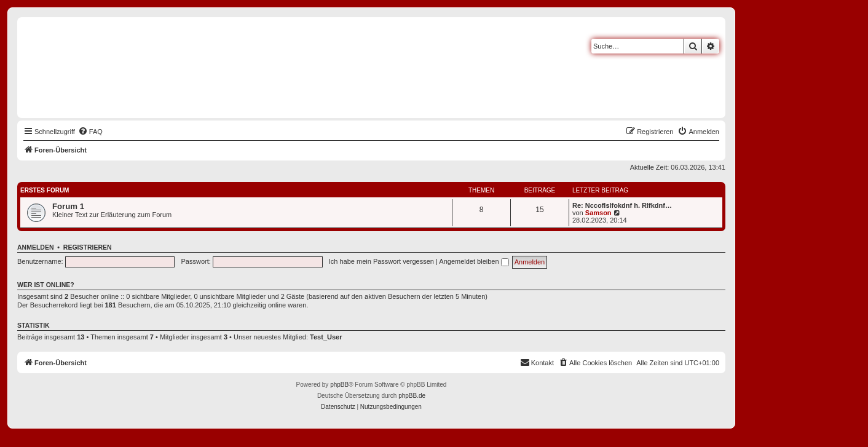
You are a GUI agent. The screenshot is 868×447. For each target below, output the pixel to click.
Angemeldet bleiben (474, 261)
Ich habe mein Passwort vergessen (381, 261)
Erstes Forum (45, 190)
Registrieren (88, 247)
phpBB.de (412, 396)
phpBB (339, 385)
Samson (598, 213)
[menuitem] (90, 132)
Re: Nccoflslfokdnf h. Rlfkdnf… (622, 205)
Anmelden (36, 247)
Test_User (326, 337)
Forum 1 (68, 206)
